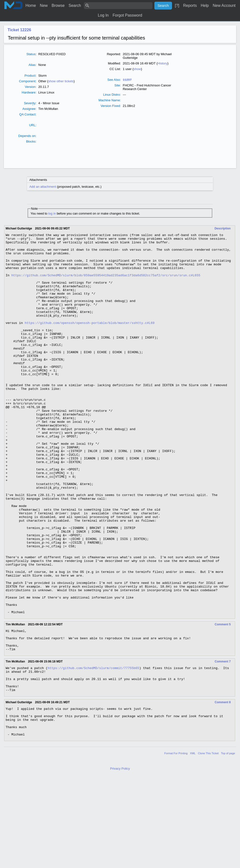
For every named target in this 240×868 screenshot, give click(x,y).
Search (75, 5)
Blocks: (31, 141)
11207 (127, 80)
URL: (33, 125)
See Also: (114, 80)
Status (31, 54)
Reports (190, 5)
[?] (177, 5)
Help (205, 5)
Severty (30, 103)
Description (223, 228)
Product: (30, 76)
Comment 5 (223, 701)
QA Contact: (28, 114)
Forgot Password (127, 15)
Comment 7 (223, 742)
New (44, 5)
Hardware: (29, 92)
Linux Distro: (112, 95)
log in (52, 213)
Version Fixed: (111, 106)
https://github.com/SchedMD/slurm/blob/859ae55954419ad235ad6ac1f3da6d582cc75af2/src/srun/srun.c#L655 (106, 284)
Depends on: (27, 136)
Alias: (33, 65)
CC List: (115, 69)
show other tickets (61, 81)
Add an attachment (43, 187)
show (137, 69)
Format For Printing (176, 845)
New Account (224, 5)
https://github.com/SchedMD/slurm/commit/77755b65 (93, 749)
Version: (31, 87)
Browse (58, 5)
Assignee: (29, 109)
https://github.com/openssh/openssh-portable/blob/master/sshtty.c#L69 (90, 341)
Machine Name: (110, 100)
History (162, 63)
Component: (28, 81)
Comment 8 (223, 788)
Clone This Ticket (208, 845)
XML (193, 845)
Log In (103, 15)
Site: (118, 85)
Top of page (228, 845)
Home (31, 5)
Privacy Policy (120, 860)
